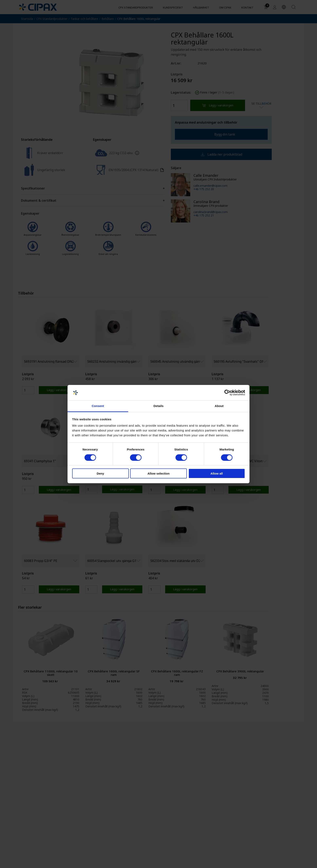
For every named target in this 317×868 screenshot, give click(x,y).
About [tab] (219, 406)
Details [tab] (158, 406)
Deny (100, 473)
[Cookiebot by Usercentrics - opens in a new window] (227, 393)
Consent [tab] (98, 406)
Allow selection (158, 473)
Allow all (217, 473)
